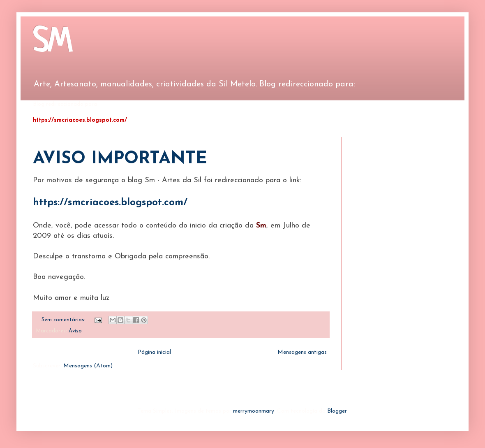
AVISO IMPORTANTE (120, 159)
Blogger (337, 411)
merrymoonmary (254, 411)
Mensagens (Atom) (88, 366)
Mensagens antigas (302, 352)
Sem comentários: (64, 320)
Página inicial (154, 352)
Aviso (75, 331)
